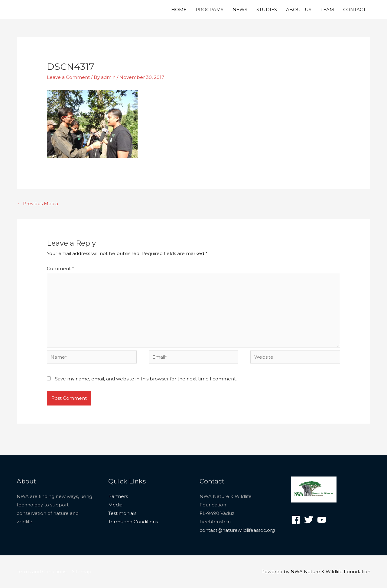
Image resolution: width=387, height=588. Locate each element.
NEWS (240, 10)
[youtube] (323, 520)
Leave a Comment (68, 77)
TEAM (327, 10)
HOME (179, 10)
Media (115, 505)
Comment (60, 268)
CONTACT (354, 10)
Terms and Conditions (133, 522)
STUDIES (267, 10)
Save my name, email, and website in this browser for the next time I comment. (146, 379)
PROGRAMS (210, 10)
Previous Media (38, 204)
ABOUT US (299, 10)
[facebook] (297, 520)
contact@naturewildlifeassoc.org (237, 530)
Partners (118, 496)
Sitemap (82, 572)
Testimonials (122, 513)
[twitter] (310, 520)
